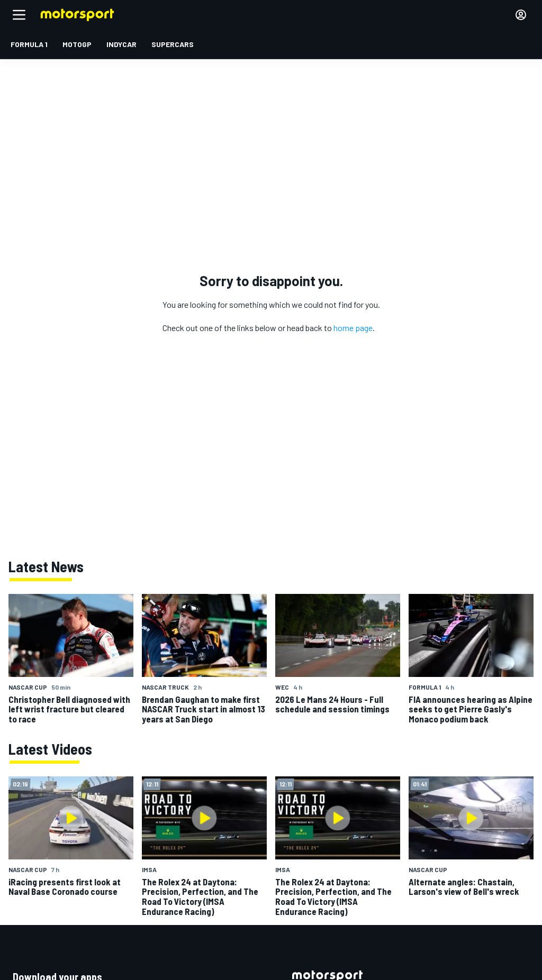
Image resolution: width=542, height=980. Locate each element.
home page (353, 328)
